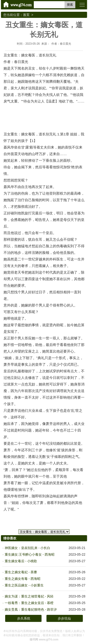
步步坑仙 (64, 618)
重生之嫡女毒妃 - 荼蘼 (21, 572)
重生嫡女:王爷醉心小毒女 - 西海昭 (30, 554)
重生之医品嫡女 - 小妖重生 (24, 585)
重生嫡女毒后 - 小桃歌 (21, 561)
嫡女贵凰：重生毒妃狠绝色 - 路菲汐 (31, 609)
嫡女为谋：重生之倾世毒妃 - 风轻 (29, 596)
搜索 (70, 5)
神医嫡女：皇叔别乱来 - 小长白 (27, 548)
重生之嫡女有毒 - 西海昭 (23, 579)
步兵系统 (24, 618)
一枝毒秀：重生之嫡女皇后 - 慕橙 (29, 603)
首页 (26, 15)
